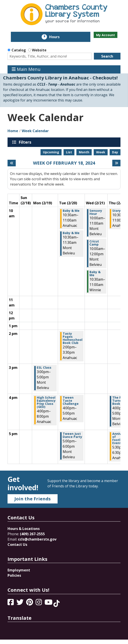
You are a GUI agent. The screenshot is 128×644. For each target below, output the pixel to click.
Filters (26, 142)
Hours (57, 37)
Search (107, 56)
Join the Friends (33, 499)
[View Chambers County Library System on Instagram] (39, 603)
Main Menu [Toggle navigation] (26, 69)
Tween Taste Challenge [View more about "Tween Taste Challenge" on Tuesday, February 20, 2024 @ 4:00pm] (71, 401)
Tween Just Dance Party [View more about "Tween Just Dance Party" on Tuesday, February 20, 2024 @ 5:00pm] (72, 435)
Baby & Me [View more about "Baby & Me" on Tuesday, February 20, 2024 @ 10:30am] (71, 211)
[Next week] (116, 163)
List (69, 152)
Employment (19, 570)
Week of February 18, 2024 (64, 163)
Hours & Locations (24, 529)
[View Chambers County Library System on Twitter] (20, 603)
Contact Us (17, 544)
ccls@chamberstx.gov (37, 539)
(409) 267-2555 (32, 534)
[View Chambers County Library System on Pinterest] (30, 603)
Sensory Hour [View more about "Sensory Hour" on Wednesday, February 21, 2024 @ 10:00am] (96, 212)
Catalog (19, 50)
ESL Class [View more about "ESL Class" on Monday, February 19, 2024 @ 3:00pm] (44, 368)
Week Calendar (35, 131)
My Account (106, 35)
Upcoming (51, 152)
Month (84, 152)
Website (39, 50)
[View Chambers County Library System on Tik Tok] (56, 603)
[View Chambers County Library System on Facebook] (11, 603)
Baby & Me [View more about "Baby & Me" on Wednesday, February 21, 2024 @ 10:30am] (95, 274)
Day (115, 152)
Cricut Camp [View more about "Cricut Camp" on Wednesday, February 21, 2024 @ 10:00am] (94, 243)
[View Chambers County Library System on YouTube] (49, 603)
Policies (14, 575)
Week (101, 152)
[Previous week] (12, 163)
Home (13, 131)
